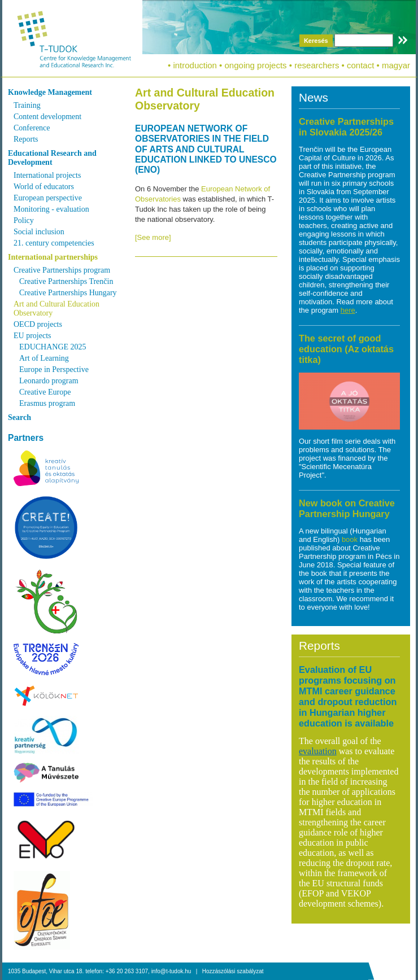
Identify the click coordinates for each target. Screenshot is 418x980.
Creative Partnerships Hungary (68, 293)
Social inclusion (39, 232)
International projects (47, 175)
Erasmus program (47, 403)
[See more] (153, 237)
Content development (47, 117)
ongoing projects (256, 65)
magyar (396, 65)
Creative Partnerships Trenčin (66, 281)
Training (27, 105)
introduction (195, 65)
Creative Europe (45, 392)
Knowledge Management (50, 92)
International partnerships (53, 257)
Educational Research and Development (52, 158)
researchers (317, 65)
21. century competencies (54, 243)
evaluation (318, 751)
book (351, 539)
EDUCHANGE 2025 (53, 347)
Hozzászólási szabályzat (233, 971)
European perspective (48, 198)
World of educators (44, 187)
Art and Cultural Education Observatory (56, 309)
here (348, 310)
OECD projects (38, 324)
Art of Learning (44, 358)
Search (19, 417)
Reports (26, 139)
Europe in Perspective (54, 369)
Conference (32, 128)
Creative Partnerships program (62, 270)
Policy (24, 220)
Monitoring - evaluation (51, 209)
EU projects (32, 336)
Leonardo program (49, 381)
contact (360, 65)
